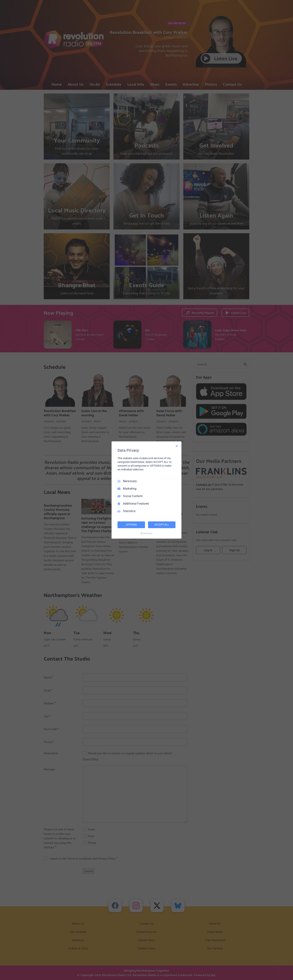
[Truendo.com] (146, 533)
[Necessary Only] (177, 446)
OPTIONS (131, 525)
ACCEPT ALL (162, 525)
